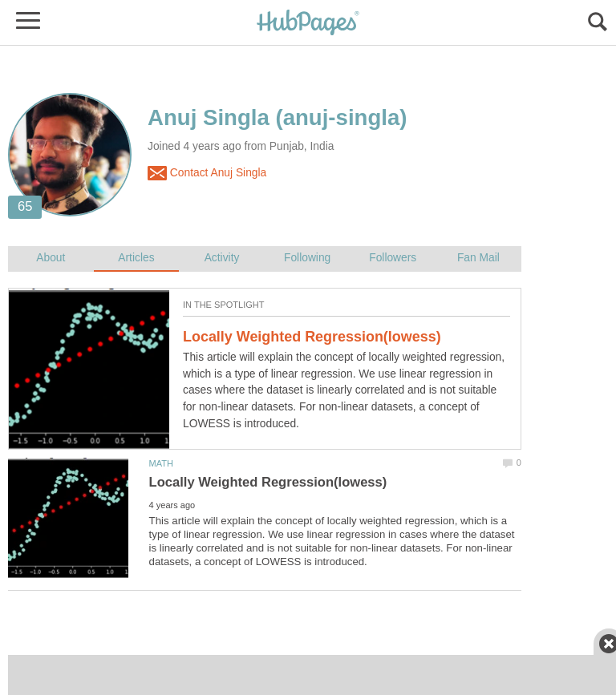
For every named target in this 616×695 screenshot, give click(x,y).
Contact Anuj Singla (207, 173)
